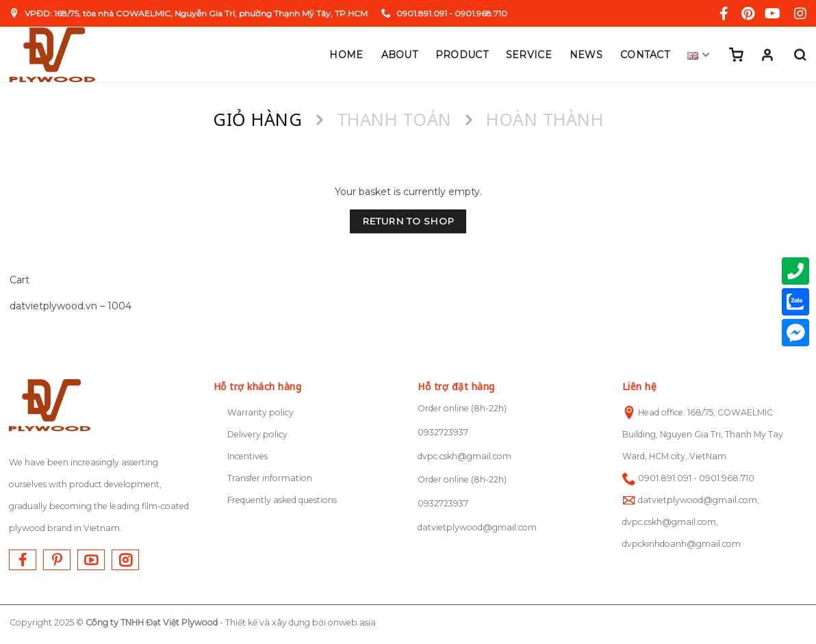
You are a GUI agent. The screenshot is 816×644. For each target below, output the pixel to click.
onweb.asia (352, 622)
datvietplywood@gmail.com (477, 527)
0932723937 (443, 432)
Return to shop (408, 221)
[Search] (800, 55)
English (699, 55)
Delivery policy (257, 434)
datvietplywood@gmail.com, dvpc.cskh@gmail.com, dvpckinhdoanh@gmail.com (691, 522)
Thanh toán (394, 119)
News (586, 55)
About (399, 55)
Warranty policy (260, 412)
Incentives (247, 456)
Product (462, 55)
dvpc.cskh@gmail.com (464, 456)
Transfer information (270, 478)
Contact (645, 55)
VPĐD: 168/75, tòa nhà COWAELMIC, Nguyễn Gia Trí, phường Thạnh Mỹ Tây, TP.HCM (189, 13)
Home (346, 55)
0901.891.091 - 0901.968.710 (444, 13)
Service (529, 55)
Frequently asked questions (282, 500)
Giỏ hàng (257, 119)
